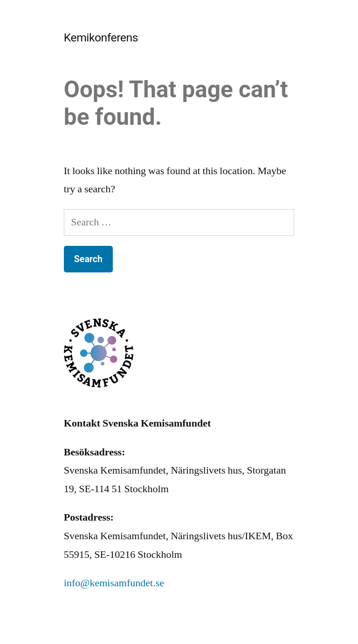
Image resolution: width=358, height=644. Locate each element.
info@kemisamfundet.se (114, 583)
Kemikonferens (101, 37)
